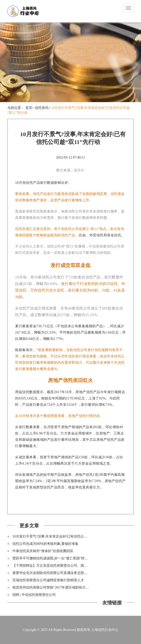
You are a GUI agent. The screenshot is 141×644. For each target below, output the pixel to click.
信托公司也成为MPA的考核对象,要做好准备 (45, 544)
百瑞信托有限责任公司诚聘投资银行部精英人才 (48, 580)
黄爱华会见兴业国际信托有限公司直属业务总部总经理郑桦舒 (58, 573)
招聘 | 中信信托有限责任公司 (34, 595)
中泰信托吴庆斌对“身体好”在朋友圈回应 (43, 551)
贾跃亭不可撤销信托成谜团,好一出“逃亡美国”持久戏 (52, 558)
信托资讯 (42, 108)
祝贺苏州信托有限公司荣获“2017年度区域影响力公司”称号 (56, 587)
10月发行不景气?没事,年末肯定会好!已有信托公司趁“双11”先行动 (62, 536)
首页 (29, 108)
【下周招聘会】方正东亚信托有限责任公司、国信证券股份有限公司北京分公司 (72, 566)
